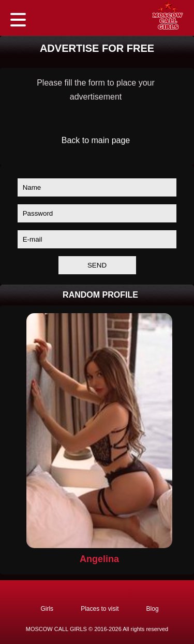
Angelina (99, 559)
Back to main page (96, 140)
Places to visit (100, 609)
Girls (47, 609)
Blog (153, 609)
